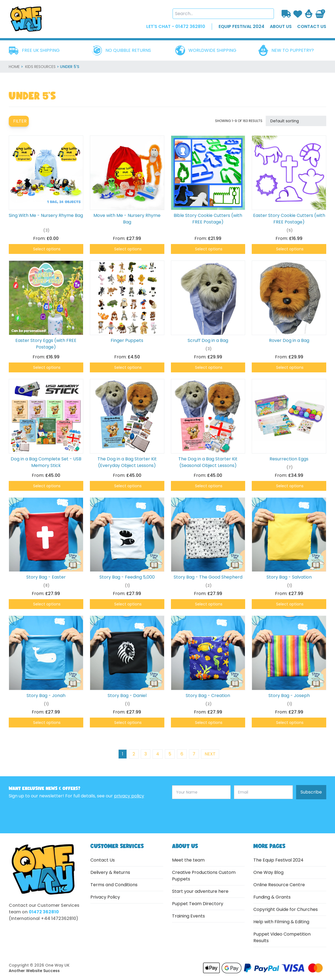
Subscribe (311, 792)
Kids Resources (40, 67)
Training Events (188, 916)
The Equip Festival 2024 (278, 860)
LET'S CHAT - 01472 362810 (176, 26)
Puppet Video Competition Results (282, 937)
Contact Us (103, 860)
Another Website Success (34, 971)
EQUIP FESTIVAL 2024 (241, 26)
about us (281, 26)
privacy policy (129, 796)
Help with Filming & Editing (281, 922)
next (210, 754)
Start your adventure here (200, 891)
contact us (312, 26)
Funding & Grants (272, 897)
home (14, 67)
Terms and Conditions (114, 885)
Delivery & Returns (110, 872)
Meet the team (188, 860)
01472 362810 (44, 912)
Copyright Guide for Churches (286, 909)
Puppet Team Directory (198, 904)
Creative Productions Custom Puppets (204, 876)
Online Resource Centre (279, 885)
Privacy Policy (105, 897)
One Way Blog (268, 872)
